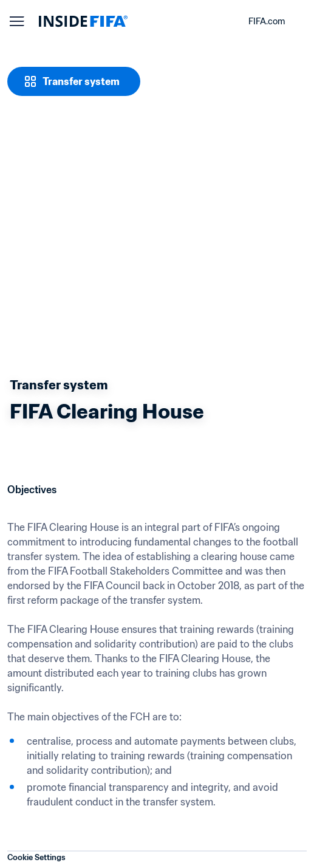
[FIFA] (83, 21)
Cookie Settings (36, 857)
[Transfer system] (74, 81)
